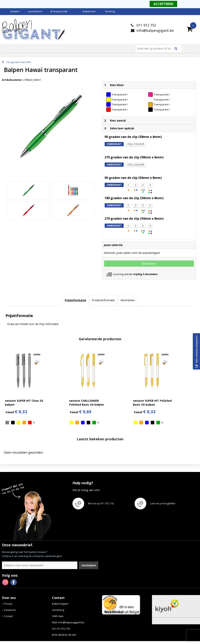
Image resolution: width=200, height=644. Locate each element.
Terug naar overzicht (19, 62)
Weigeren (184, 4)
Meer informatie (139, 4)
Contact (8, 616)
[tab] (75, 300)
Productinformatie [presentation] (103, 300)
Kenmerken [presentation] (128, 300)
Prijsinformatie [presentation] (75, 300)
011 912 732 (146, 25)
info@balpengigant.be (155, 30)
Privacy (8, 604)
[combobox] (155, 49)
